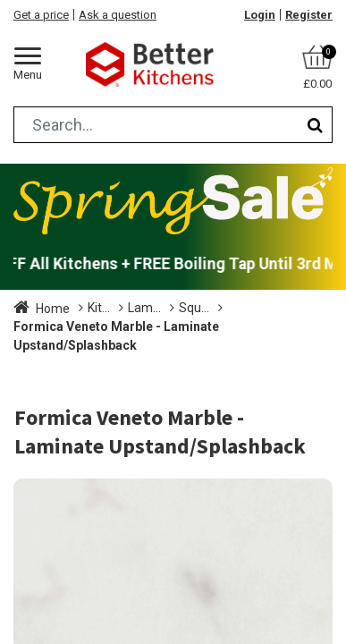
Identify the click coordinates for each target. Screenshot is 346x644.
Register (309, 15)
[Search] (315, 125)
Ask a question (118, 15)
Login (260, 15)
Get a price (41, 15)
